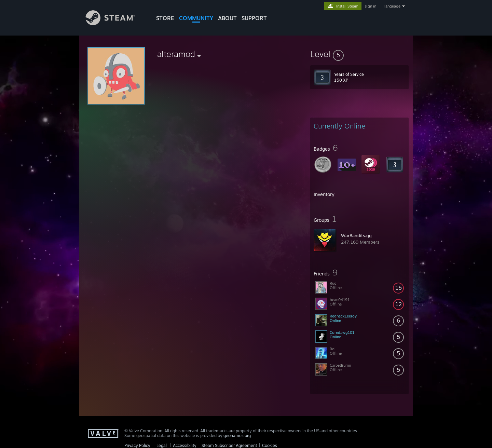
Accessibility (185, 445)
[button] (359, 54)
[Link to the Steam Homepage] (115, 23)
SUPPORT (254, 18)
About (227, 18)
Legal (162, 445)
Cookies (270, 445)
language (392, 6)
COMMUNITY (196, 18)
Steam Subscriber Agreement (229, 445)
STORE (165, 18)
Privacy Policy (137, 445)
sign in (371, 6)
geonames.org (237, 436)
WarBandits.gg (356, 235)
